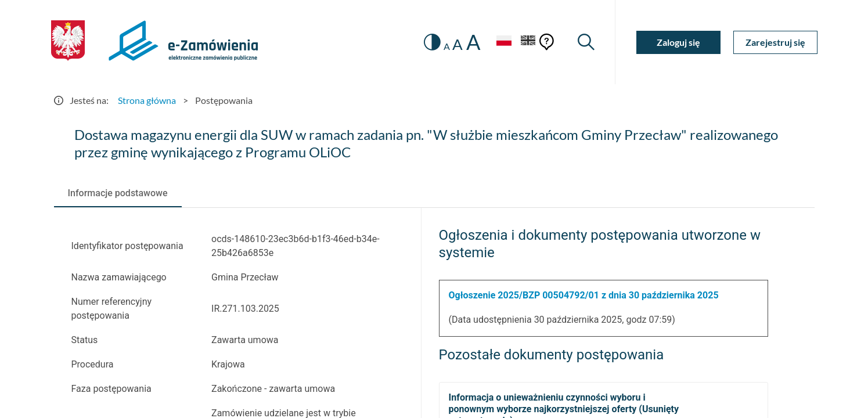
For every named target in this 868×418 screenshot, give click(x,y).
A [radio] (447, 46)
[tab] (118, 193)
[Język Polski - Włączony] (504, 42)
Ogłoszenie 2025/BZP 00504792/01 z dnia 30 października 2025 (584, 295)
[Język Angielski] (528, 42)
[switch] (432, 42)
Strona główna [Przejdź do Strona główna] (147, 100)
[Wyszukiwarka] (586, 42)
